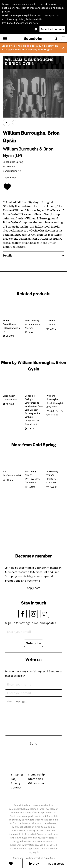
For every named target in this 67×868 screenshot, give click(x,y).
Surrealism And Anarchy (33, 326)
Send (34, 743)
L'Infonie (51, 324)
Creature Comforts (51, 481)
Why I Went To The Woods (32, 481)
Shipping (17, 774)
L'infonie (51, 321)
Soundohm (33, 38)
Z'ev (5, 472)
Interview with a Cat (11, 330)
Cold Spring (17, 162)
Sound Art (16, 171)
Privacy (16, 783)
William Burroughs (24, 133)
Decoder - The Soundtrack (32, 422)
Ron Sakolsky (32, 321)
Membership (36, 774)
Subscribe (33, 643)
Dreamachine (10, 400)
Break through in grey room (55, 405)
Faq (13, 779)
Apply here (34, 588)
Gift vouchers (37, 783)
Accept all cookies (52, 29)
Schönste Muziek (12, 475)
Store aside (36, 779)
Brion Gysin (9, 396)
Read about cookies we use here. (20, 23)
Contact (16, 787)
